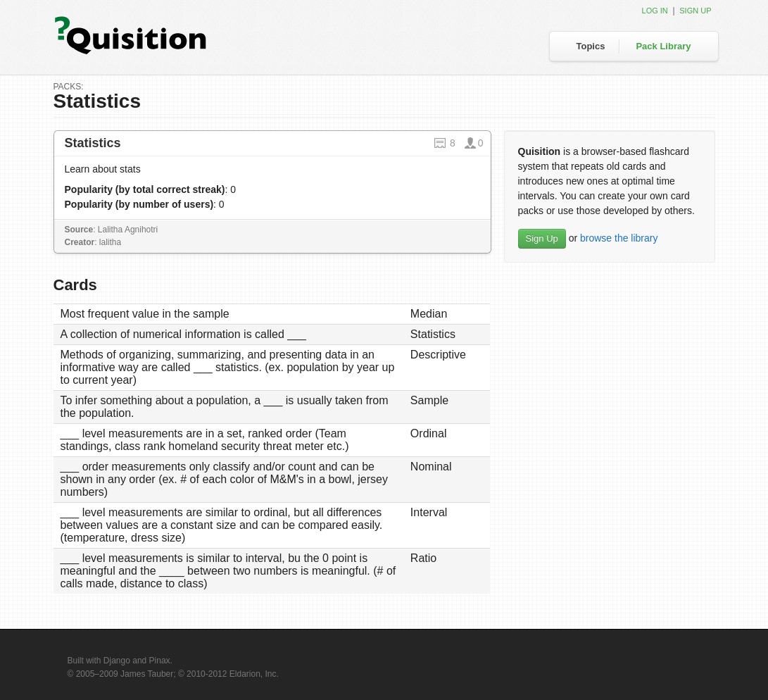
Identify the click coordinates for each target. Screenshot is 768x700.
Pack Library (663, 46)
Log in (655, 11)
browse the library (619, 238)
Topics (591, 46)
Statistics (93, 143)
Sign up (695, 11)
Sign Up (542, 238)
